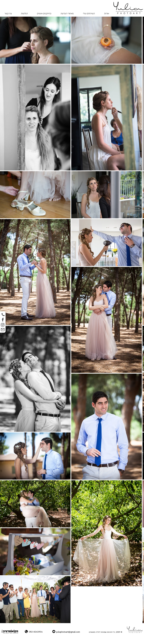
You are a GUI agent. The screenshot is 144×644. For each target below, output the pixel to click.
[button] (89, 14)
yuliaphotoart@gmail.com (68, 632)
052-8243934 (36, 632)
